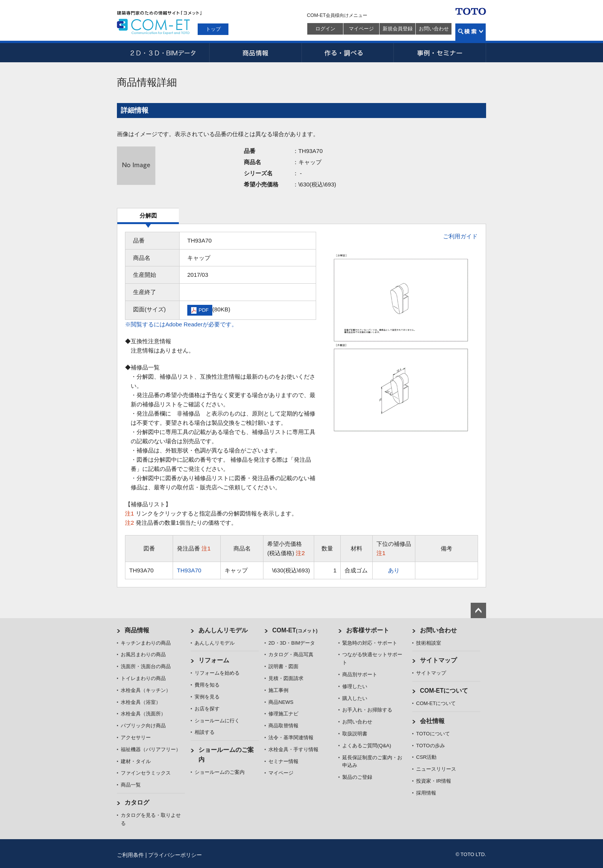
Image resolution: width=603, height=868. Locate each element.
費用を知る (207, 685)
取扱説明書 (355, 734)
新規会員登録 (398, 29)
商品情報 (255, 53)
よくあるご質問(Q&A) (367, 746)
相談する (205, 732)
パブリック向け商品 (143, 726)
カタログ (137, 802)
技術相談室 (429, 643)
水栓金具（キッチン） (146, 690)
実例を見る (207, 697)
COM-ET (295, 630)
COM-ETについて (444, 691)
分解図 (148, 215)
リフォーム (214, 660)
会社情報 (432, 721)
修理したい (355, 686)
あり (394, 570)
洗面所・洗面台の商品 (146, 666)
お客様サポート (368, 630)
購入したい (355, 698)
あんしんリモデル (223, 630)
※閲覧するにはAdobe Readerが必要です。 (181, 324)
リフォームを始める (217, 673)
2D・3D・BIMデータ (163, 53)
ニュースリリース (436, 769)
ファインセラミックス (146, 773)
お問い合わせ (434, 29)
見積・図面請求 (286, 678)
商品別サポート (360, 674)
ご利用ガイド (460, 236)
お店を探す (207, 709)
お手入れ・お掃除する (367, 710)
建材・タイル (136, 761)
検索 (471, 32)
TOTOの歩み (431, 746)
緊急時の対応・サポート (370, 643)
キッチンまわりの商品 (146, 643)
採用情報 (426, 793)
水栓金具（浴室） (141, 702)
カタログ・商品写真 (291, 654)
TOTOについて (433, 734)
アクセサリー (136, 737)
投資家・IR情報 (434, 781)
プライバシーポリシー (175, 855)
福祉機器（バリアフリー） (151, 749)
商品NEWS (281, 702)
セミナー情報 (283, 761)
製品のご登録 (357, 777)
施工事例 (278, 690)
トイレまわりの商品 (143, 678)
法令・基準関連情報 (291, 737)
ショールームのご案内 (220, 772)
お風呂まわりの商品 (143, 654)
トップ (213, 29)
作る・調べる (348, 53)
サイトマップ (438, 660)
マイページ (361, 29)
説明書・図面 (283, 666)
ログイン (325, 29)
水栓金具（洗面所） (143, 714)
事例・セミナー (440, 53)
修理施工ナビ (283, 714)
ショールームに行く (217, 721)
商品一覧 (131, 785)
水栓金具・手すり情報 (293, 749)
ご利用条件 (130, 855)
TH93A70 (189, 570)
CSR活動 (426, 757)
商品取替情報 (283, 726)
